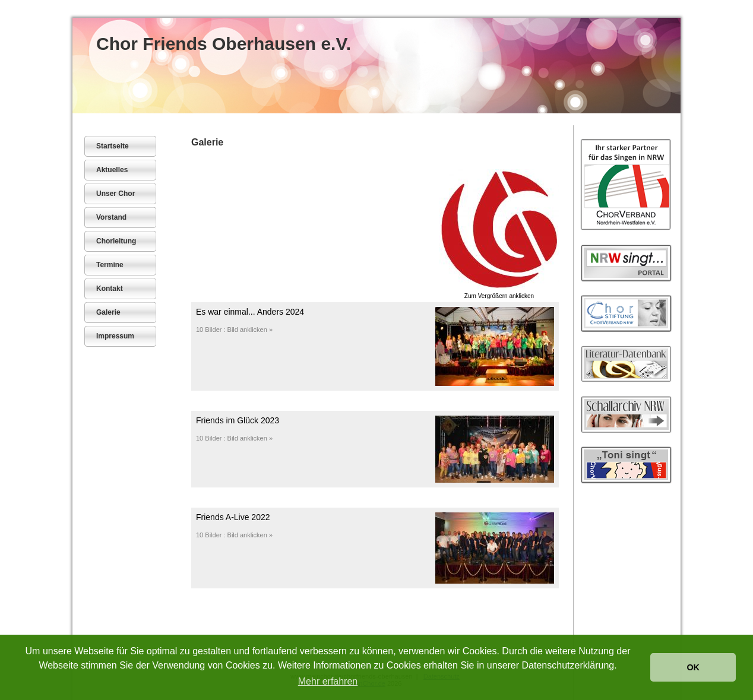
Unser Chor (116, 194)
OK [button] (693, 667)
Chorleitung (116, 241)
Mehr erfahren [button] (328, 681)
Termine (110, 265)
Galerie (108, 312)
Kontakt (110, 289)
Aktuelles (112, 170)
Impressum (115, 336)
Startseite (113, 146)
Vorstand (111, 217)
